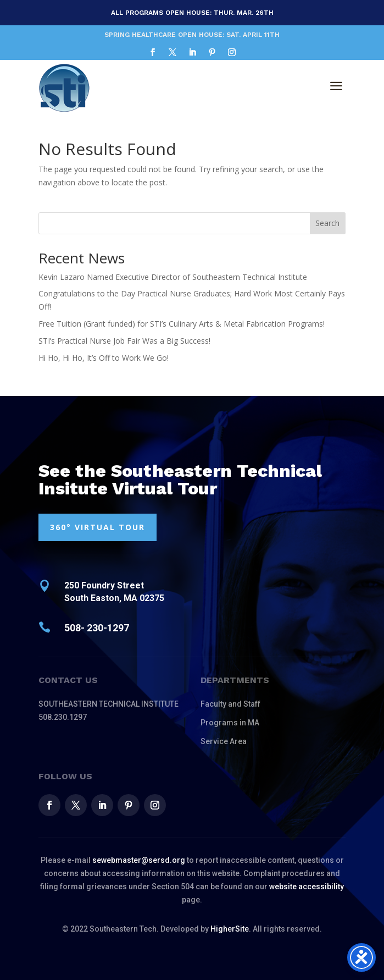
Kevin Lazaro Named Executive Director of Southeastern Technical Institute (173, 277)
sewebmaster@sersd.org (139, 860)
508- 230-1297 (97, 628)
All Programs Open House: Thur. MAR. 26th (192, 13)
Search (327, 223)
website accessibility (307, 887)
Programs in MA (230, 723)
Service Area (224, 741)
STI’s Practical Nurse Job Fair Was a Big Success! (124, 341)
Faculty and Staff (230, 704)
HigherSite (230, 929)
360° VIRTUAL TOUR (98, 527)
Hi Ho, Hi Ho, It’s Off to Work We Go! (104, 358)
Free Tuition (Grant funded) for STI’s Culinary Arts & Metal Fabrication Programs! (182, 324)
